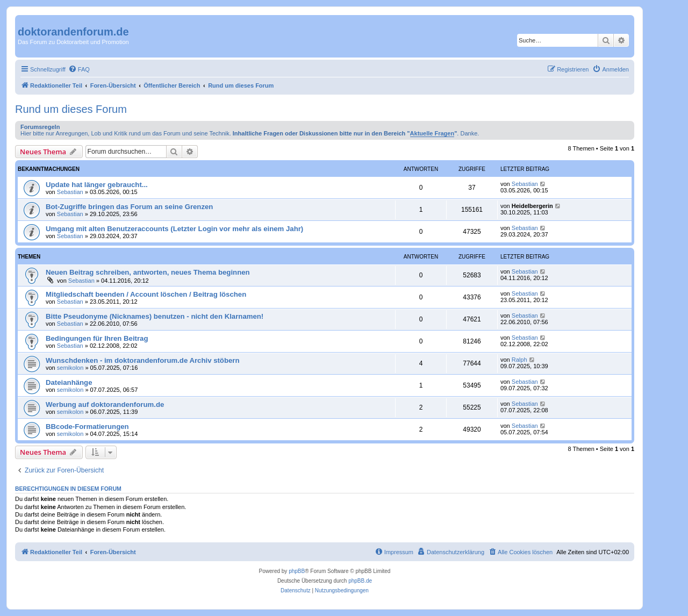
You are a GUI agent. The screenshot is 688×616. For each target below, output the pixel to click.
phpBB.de (360, 581)
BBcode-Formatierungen (87, 427)
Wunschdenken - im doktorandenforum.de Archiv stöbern (143, 360)
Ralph (519, 360)
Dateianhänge (69, 382)
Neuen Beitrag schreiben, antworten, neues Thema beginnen (148, 272)
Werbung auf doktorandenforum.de (105, 404)
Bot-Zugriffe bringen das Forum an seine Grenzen (129, 207)
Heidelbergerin (532, 206)
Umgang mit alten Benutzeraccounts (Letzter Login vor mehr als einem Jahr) (174, 229)
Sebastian (70, 192)
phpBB (297, 571)
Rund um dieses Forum (71, 109)
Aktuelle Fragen (432, 133)
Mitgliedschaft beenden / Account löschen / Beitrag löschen (146, 294)
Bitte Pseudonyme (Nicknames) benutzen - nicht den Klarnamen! (155, 316)
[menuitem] (79, 69)
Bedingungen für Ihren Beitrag (97, 338)
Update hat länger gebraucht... (97, 185)
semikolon (70, 368)
